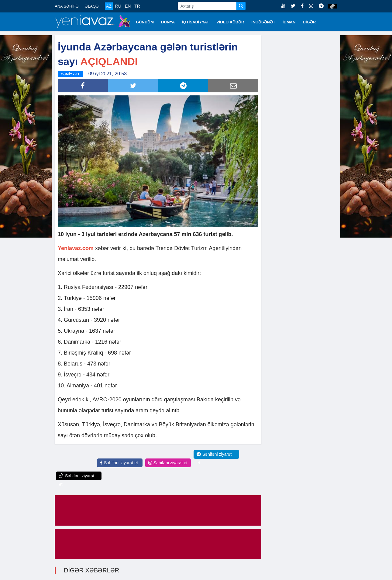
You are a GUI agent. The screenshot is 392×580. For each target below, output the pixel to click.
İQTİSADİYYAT (196, 22)
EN (128, 6)
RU (118, 6)
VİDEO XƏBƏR (230, 22)
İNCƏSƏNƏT (263, 22)
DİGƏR (309, 22)
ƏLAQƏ (92, 6)
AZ (109, 6)
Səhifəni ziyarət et (119, 463)
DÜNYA (168, 22)
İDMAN (289, 22)
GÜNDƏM (145, 22)
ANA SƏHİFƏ (67, 6)
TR (137, 6)
